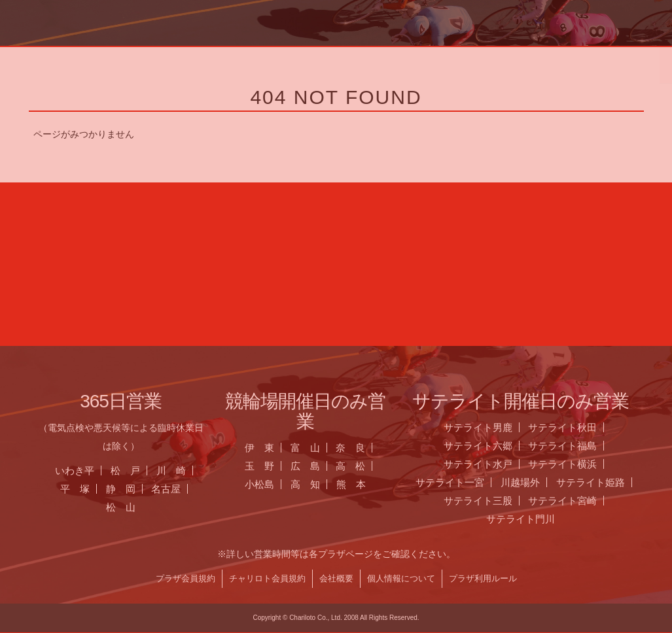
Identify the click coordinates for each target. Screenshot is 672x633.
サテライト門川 (532, 519)
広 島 (316, 466)
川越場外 (531, 482)
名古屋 (177, 489)
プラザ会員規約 (196, 578)
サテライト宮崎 (574, 501)
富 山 (316, 448)
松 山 (132, 507)
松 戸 (136, 470)
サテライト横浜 (574, 464)
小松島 (271, 484)
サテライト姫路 (602, 482)
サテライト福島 (574, 446)
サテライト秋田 (574, 427)
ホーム (109, 62)
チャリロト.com (529, 62)
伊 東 (271, 448)
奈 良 (362, 448)
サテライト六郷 (489, 446)
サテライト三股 (489, 501)
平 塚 (86, 489)
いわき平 (86, 470)
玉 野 (271, 466)
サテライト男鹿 (489, 427)
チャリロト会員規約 (278, 578)
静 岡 (131, 489)
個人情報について (412, 578)
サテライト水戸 (489, 464)
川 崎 (182, 470)
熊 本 (362, 484)
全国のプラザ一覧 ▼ (389, 62)
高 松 (362, 466)
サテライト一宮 (461, 482)
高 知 (316, 484)
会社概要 (347, 578)
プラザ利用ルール (493, 578)
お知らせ (249, 62)
